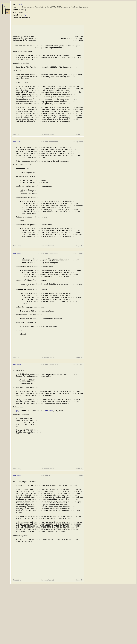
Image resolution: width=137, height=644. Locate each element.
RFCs (6, 8)
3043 (20, 4)
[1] (18, 452)
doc (4, 6)
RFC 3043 (8, 12)
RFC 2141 (49, 452)
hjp (3, 4)
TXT (20, 15)
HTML (24, 15)
